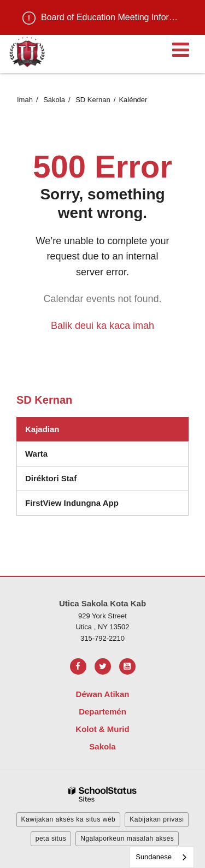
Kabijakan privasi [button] (157, 819)
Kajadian (42, 429)
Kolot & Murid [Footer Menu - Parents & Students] (102, 729)
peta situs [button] (51, 839)
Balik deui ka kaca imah (102, 326)
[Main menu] (180, 49)
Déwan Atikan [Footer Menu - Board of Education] (103, 694)
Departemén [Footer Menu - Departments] (102, 711)
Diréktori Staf (51, 478)
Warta (36, 454)
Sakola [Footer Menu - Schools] (102, 746)
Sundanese (154, 857)
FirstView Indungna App (72, 503)
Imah (25, 100)
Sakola (54, 100)
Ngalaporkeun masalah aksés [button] (127, 839)
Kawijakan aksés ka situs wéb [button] (69, 819)
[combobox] (162, 857)
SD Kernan (93, 100)
